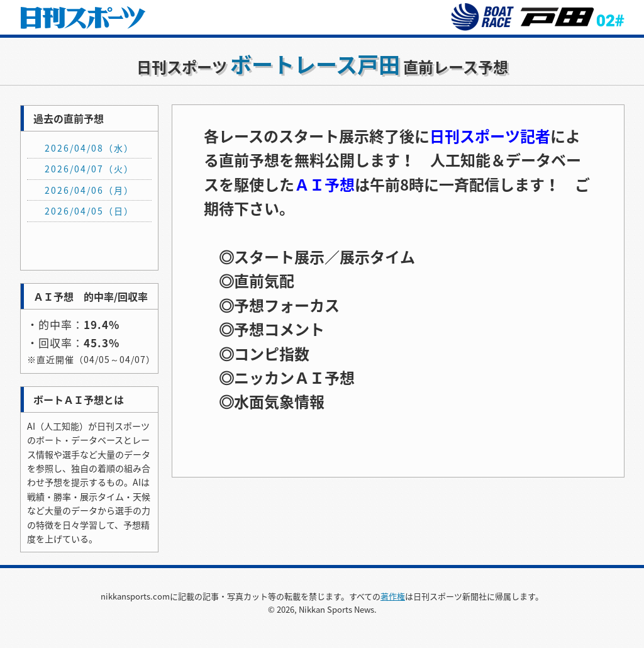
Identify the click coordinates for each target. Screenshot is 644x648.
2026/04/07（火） (89, 169)
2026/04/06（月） (89, 190)
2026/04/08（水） (89, 148)
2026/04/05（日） (89, 211)
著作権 (393, 596)
